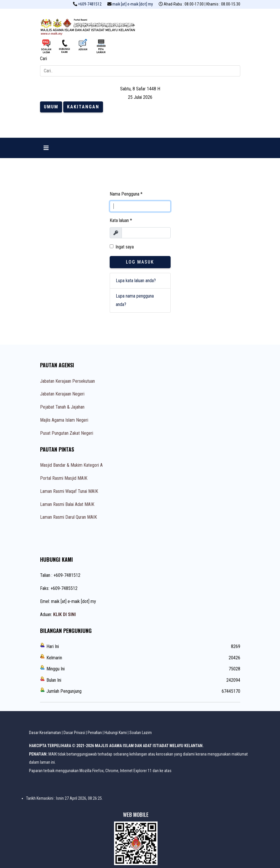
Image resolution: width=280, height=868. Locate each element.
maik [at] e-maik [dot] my (133, 4)
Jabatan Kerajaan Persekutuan (67, 381)
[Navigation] (46, 148)
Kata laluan (121, 220)
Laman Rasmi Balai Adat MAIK (67, 504)
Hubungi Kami (116, 733)
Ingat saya (125, 247)
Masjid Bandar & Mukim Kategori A (71, 465)
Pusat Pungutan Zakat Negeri (67, 433)
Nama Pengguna (126, 194)
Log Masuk (140, 262)
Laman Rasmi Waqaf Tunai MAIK (69, 491)
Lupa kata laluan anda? (136, 281)
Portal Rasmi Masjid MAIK (64, 478)
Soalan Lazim (141, 733)
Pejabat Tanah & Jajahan (62, 407)
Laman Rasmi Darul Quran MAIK (68, 517)
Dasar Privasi (74, 733)
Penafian (95, 733)
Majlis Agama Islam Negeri (64, 420)
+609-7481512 (90, 4)
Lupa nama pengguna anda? (135, 300)
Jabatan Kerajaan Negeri (62, 394)
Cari (44, 59)
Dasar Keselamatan (45, 733)
